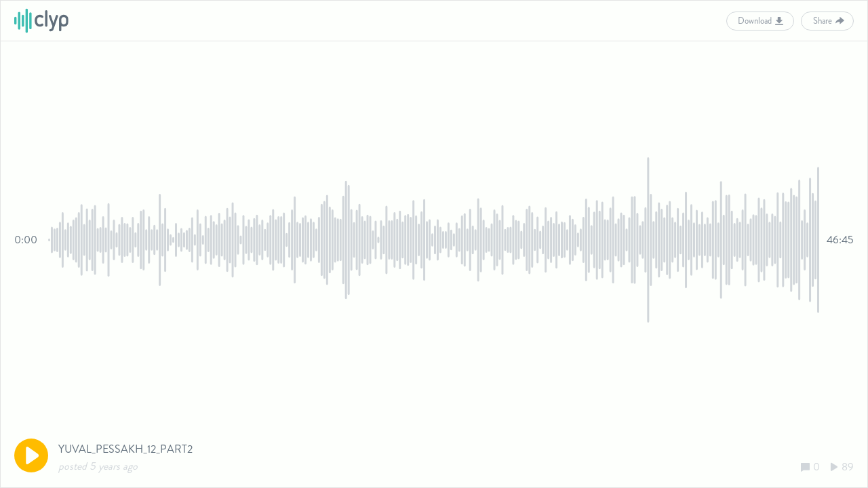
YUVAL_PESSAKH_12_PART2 (125, 449)
